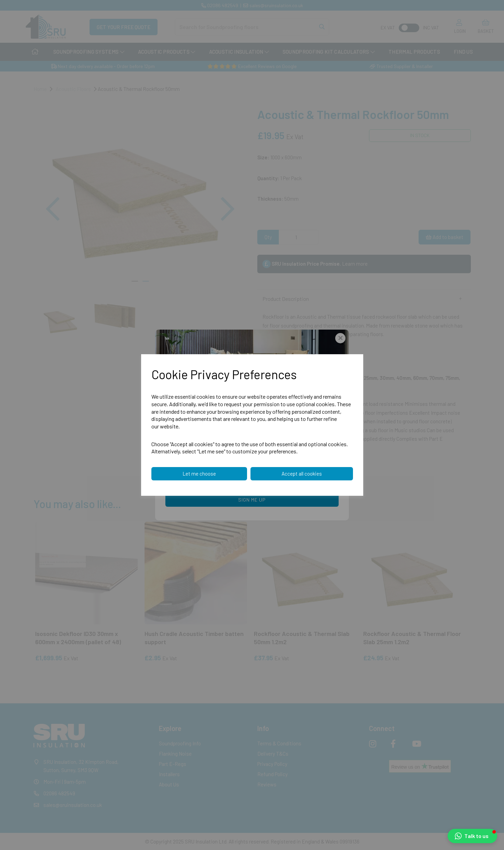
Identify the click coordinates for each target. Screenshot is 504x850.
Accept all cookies (302, 474)
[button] (472, 836)
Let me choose (199, 474)
